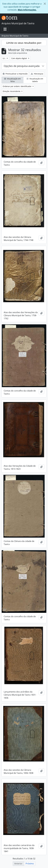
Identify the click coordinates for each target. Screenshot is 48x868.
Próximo (30, 864)
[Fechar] (45, 4)
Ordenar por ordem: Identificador (17, 86)
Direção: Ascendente (12, 91)
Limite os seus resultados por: (24, 43)
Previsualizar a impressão (15, 74)
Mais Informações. (27, 10)
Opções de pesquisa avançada (22, 66)
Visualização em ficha (12, 80)
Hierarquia (37, 74)
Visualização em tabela (35, 80)
